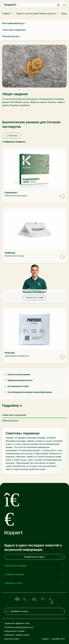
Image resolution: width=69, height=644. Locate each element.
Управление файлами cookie (17, 623)
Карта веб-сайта (12, 639)
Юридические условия (14, 631)
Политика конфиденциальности (19, 627)
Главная (6, 14)
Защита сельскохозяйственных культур (36, 14)
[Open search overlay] (59, 5)
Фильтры (12, 136)
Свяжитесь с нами (34, 297)
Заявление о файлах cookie (17, 635)
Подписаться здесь (44, 557)
